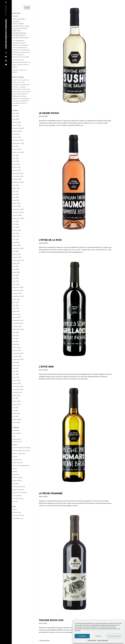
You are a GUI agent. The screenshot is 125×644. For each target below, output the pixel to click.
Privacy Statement (103, 640)
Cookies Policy (92, 640)
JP (6, 14)
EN (6, 6)
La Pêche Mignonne (51, 493)
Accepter (82, 636)
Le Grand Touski (49, 113)
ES (6, 9)
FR (6, 11)
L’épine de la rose (50, 240)
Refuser (98, 636)
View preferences (115, 636)
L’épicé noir (46, 367)
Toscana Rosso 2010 (51, 620)
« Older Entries (44, 640)
